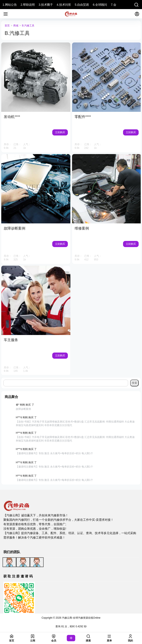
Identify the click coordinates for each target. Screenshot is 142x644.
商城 (16, 26)
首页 (7, 26)
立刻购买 (60, 132)
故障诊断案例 (15, 228)
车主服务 (11, 340)
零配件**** (83, 117)
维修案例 (82, 228)
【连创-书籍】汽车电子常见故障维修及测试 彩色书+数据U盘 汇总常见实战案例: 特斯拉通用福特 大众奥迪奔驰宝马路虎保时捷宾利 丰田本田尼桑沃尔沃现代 (75, 423)
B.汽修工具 (28, 26)
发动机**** (12, 117)
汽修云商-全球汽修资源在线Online (81, 618)
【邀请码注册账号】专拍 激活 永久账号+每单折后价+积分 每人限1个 (54, 453)
